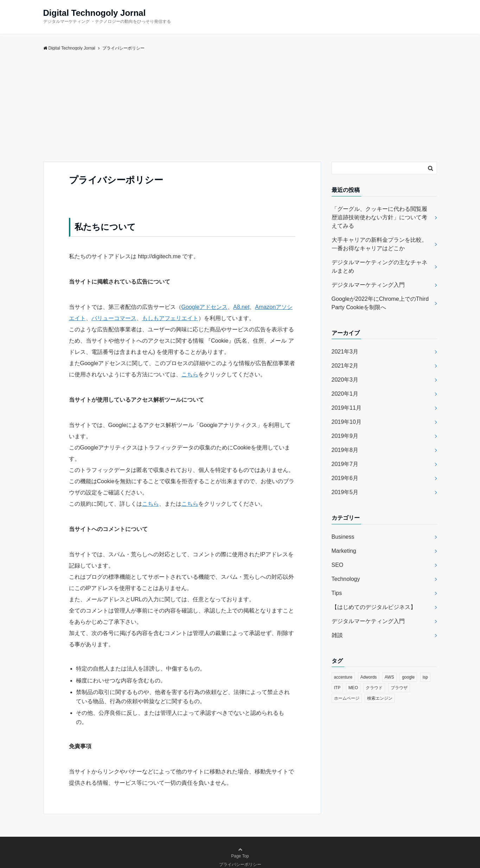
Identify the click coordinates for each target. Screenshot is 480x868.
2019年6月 (345, 478)
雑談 (337, 635)
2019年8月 (345, 450)
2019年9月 (345, 436)
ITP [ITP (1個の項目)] (337, 688)
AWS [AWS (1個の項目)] (389, 677)
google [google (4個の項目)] (408, 677)
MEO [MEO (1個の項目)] (353, 688)
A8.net (241, 307)
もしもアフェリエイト (170, 318)
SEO (338, 565)
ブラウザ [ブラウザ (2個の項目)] (399, 688)
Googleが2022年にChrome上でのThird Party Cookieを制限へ (380, 303)
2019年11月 (347, 408)
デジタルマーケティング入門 (368, 285)
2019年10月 (347, 422)
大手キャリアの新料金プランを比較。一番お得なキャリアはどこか (379, 244)
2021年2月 (345, 366)
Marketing (344, 551)
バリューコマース (114, 318)
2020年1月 (345, 394)
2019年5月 (345, 492)
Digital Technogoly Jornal (95, 13)
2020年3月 (345, 380)
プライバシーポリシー (240, 864)
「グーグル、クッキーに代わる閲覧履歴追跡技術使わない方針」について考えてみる (379, 217)
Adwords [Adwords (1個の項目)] (369, 677)
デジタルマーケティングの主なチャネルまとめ (379, 267)
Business (343, 537)
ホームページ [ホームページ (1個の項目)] (347, 698)
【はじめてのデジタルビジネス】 (374, 607)
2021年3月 (345, 352)
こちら (190, 374)
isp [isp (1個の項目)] (425, 677)
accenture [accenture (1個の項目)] (343, 677)
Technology (346, 579)
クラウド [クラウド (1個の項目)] (374, 688)
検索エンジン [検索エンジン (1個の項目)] (380, 698)
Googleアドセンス (205, 307)
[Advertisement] (240, 109)
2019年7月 (345, 464)
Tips (337, 593)
